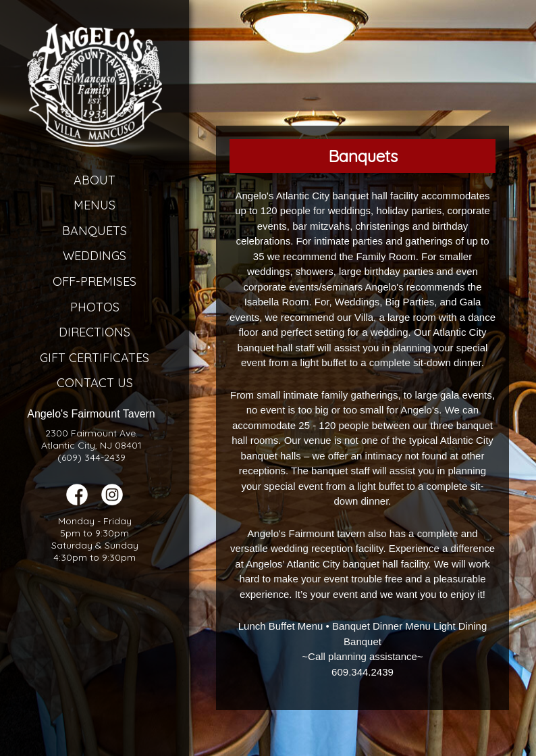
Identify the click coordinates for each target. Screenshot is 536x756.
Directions (95, 332)
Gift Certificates (95, 358)
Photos (95, 307)
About (95, 180)
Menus (95, 205)
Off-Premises (95, 281)
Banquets (95, 231)
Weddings (95, 256)
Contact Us (95, 383)
